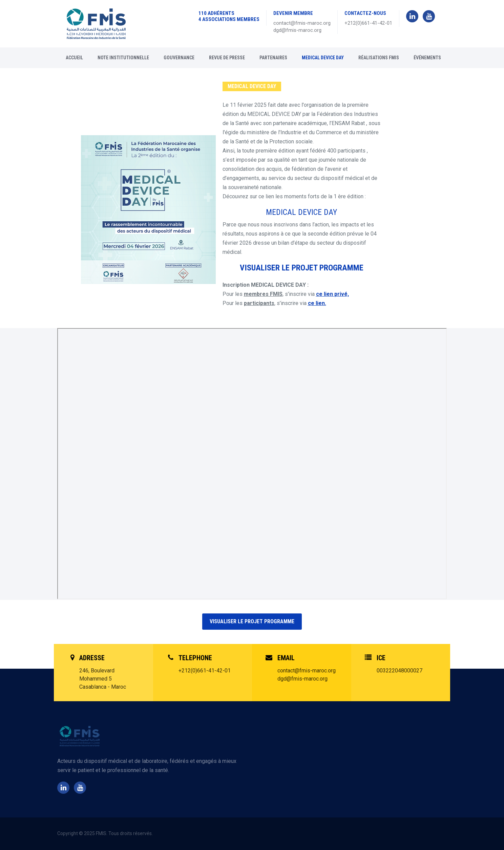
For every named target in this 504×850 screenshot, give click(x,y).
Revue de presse (227, 58)
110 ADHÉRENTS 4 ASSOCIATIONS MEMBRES (229, 16)
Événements (427, 58)
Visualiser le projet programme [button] (252, 621)
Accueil (74, 58)
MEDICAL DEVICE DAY (323, 58)
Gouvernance (179, 58)
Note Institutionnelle (123, 58)
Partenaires (273, 58)
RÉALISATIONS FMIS (379, 58)
